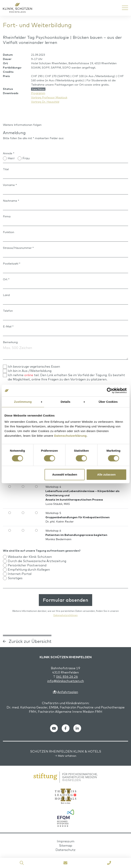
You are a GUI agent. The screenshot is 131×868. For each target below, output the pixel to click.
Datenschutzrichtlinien (65, 615)
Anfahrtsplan (68, 692)
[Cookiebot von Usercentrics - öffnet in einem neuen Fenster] (110, 391)
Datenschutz (65, 850)
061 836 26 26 (67, 677)
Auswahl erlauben (65, 474)
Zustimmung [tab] (23, 402)
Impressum (66, 841)
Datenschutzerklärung (70, 436)
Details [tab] (66, 402)
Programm (38, 93)
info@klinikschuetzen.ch (66, 681)
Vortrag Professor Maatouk (49, 97)
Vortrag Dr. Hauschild (45, 102)
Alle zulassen (106, 474)
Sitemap (66, 845)
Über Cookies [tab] (108, 402)
